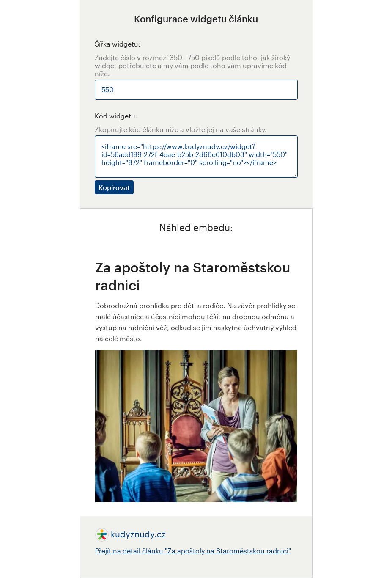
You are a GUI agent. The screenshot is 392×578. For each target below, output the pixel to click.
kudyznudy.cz (138, 534)
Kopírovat (114, 187)
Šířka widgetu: (118, 44)
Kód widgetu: (116, 116)
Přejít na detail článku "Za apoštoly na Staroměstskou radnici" (193, 551)
